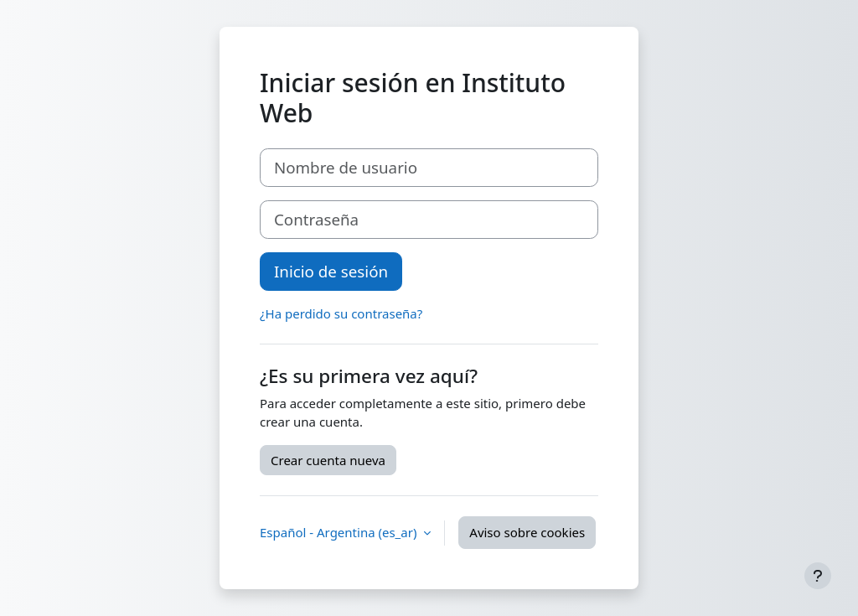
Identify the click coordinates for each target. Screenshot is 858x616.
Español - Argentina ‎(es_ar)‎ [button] (340, 532)
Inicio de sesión (331, 271)
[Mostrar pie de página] (818, 576)
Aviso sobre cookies (527, 532)
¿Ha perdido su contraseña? (341, 313)
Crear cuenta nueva (328, 460)
